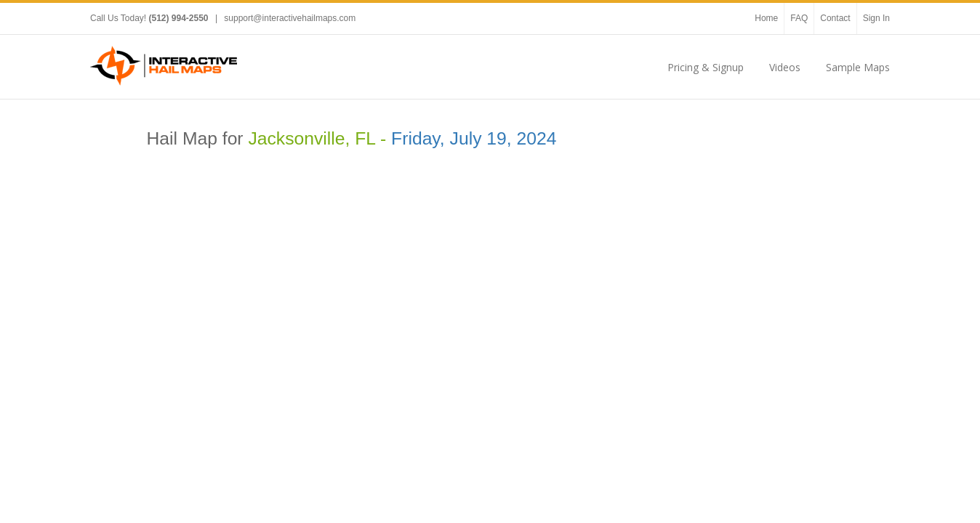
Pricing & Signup (706, 67)
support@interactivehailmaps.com (290, 18)
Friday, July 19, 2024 (474, 138)
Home (766, 18)
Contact (835, 18)
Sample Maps (858, 67)
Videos (785, 67)
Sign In (876, 18)
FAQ (799, 18)
